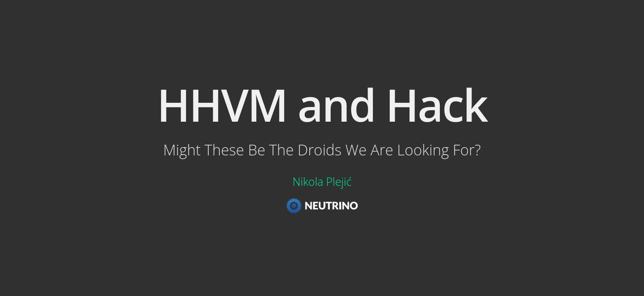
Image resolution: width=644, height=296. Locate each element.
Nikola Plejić (322, 182)
